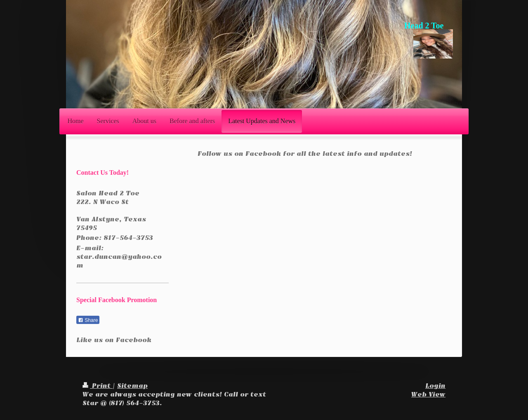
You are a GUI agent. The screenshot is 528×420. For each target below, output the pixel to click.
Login (435, 386)
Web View (428, 394)
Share (88, 320)
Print (98, 386)
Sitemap (132, 386)
